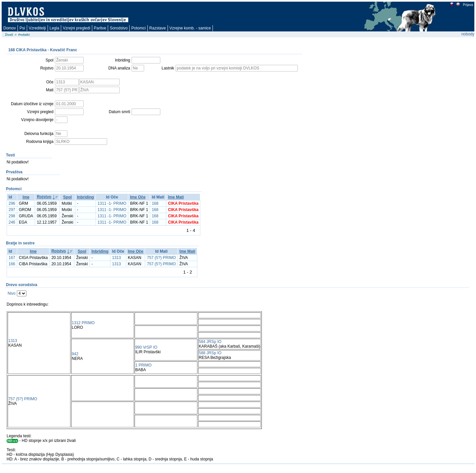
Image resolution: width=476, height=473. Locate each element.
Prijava (468, 5)
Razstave (158, 28)
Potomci (138, 28)
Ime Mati (176, 197)
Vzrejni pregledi (77, 28)
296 (12, 203)
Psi (22, 28)
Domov (10, 28)
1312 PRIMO (83, 323)
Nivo (12, 293)
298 (12, 216)
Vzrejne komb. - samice (190, 28)
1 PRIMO (143, 365)
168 (155, 203)
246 (12, 222)
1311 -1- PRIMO (112, 203)
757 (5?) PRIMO (161, 258)
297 (12, 210)
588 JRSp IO (210, 353)
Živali (9, 35)
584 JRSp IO (210, 342)
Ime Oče (138, 197)
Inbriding (85, 197)
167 (12, 258)
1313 (117, 258)
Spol (67, 197)
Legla (54, 28)
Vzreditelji (37, 28)
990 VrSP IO (146, 347)
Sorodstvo (119, 28)
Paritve (100, 28)
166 (12, 264)
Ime (26, 197)
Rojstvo (44, 197)
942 (75, 354)
